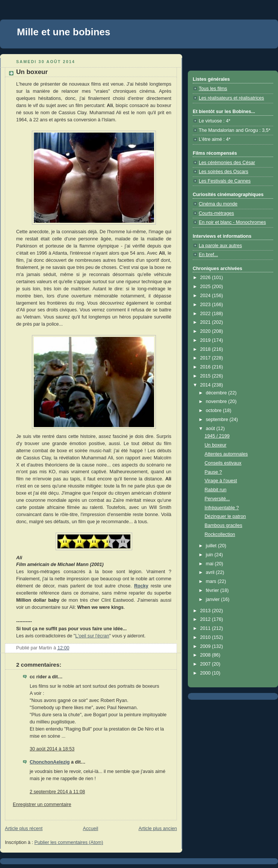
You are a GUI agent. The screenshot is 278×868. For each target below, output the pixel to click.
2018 (206, 349)
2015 (206, 376)
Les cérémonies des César (227, 163)
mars (212, 581)
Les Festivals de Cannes (225, 181)
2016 (206, 367)
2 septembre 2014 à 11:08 (57, 792)
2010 (206, 637)
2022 (206, 314)
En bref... (208, 255)
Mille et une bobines (63, 32)
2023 (206, 305)
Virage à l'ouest (221, 481)
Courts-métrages (216, 213)
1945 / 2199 (217, 436)
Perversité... (217, 499)
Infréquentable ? (222, 508)
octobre (215, 411)
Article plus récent (24, 829)
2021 (206, 322)
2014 (206, 385)
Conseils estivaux (223, 463)
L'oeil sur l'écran (92, 636)
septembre (218, 420)
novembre (217, 402)
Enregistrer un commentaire (42, 805)
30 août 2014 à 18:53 (52, 749)
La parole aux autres (220, 246)
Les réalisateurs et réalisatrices (231, 98)
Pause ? (213, 472)
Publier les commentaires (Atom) (69, 842)
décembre (217, 393)
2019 (206, 340)
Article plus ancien (158, 829)
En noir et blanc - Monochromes (232, 222)
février (213, 590)
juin (210, 555)
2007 (206, 664)
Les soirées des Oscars (224, 172)
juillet (212, 546)
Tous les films (213, 89)
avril (211, 572)
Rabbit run (216, 490)
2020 (206, 331)
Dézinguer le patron (225, 516)
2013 (206, 611)
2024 (206, 296)
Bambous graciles (224, 525)
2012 (206, 619)
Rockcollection (220, 534)
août (211, 429)
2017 (206, 358)
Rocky (141, 586)
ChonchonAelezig (50, 762)
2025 (206, 287)
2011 (206, 628)
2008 (206, 655)
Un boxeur (216, 445)
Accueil (91, 829)
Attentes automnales (226, 454)
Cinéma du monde (218, 204)
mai (210, 564)
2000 (206, 673)
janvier (214, 599)
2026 (206, 278)
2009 (206, 646)
